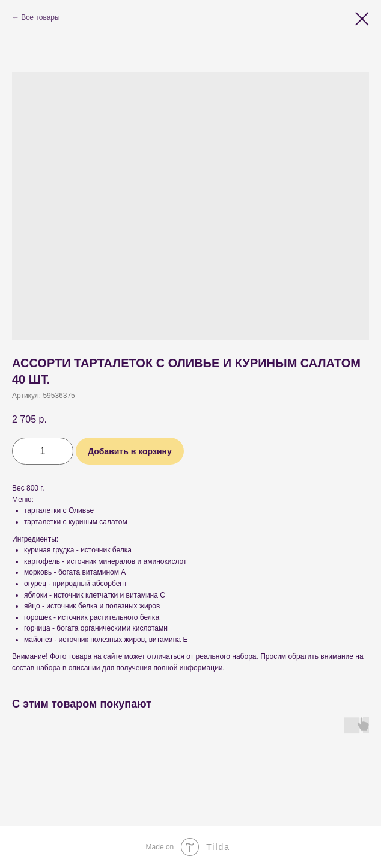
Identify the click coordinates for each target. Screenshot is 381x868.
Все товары (40, 17)
